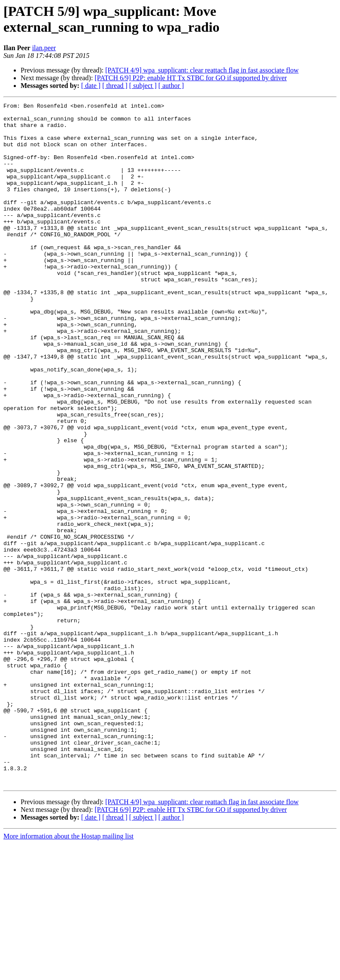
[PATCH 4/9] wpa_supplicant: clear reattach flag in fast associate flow (202, 70)
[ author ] (171, 86)
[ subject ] (143, 86)
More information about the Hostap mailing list (68, 972)
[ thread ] (115, 86)
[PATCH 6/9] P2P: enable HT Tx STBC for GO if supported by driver (191, 78)
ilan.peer (44, 48)
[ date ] (91, 86)
